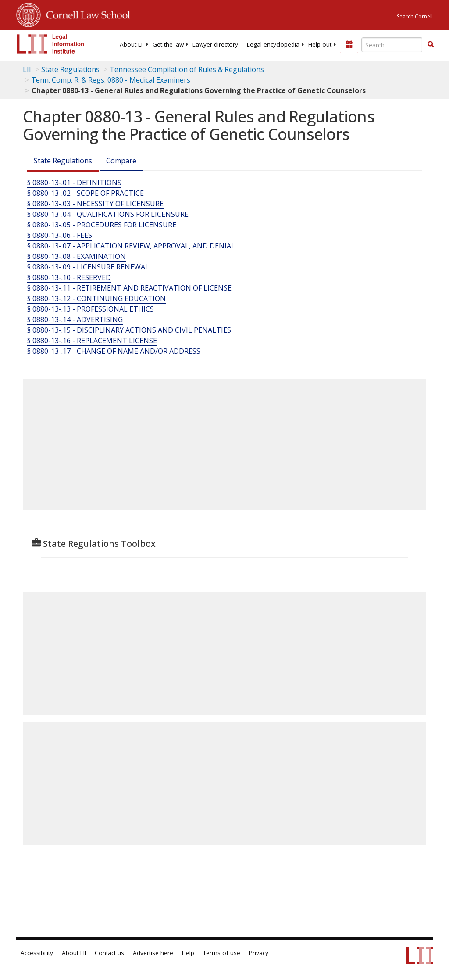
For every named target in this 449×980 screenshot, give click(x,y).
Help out (320, 44)
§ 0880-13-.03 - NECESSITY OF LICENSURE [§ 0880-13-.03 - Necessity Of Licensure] (95, 204)
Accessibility (37, 953)
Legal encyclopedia (273, 44)
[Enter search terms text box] (392, 45)
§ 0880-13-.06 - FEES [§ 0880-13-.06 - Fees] (60, 235)
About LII (132, 44)
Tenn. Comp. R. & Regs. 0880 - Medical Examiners (111, 80)
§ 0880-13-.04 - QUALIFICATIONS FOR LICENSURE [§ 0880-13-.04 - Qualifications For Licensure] (108, 214)
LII (27, 69)
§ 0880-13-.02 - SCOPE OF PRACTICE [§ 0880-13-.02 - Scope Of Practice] (86, 193)
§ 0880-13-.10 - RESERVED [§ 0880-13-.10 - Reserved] (69, 277)
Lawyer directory (215, 44)
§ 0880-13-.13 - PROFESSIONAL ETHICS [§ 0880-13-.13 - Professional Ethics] (91, 309)
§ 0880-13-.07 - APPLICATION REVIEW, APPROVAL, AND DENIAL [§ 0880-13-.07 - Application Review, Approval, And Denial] (131, 246)
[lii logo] (50, 44)
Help (188, 953)
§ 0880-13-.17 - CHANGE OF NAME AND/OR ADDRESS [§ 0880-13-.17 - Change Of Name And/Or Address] (114, 351)
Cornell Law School (86, 14)
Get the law (168, 44)
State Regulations (70, 69)
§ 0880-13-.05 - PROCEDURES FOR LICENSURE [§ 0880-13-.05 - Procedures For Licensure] (102, 225)
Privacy (259, 953)
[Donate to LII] (349, 44)
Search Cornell (415, 16)
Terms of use (222, 953)
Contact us (109, 953)
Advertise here (153, 953)
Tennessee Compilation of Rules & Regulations (187, 69)
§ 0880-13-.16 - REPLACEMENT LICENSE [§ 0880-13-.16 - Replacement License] (92, 341)
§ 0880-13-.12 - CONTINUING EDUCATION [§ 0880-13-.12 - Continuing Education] (96, 298)
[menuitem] (132, 44)
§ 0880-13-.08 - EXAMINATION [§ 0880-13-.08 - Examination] (77, 256)
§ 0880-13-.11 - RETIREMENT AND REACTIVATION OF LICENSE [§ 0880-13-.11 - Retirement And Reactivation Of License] (129, 288)
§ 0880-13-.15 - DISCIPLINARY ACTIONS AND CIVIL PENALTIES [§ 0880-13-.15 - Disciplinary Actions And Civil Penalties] (129, 330)
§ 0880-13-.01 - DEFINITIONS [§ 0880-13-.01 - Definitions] (74, 183)
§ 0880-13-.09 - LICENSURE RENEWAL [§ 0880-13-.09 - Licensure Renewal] (88, 267)
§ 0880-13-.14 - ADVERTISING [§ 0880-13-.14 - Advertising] (75, 319)
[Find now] (431, 45)
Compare (121, 161)
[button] (431, 44)
